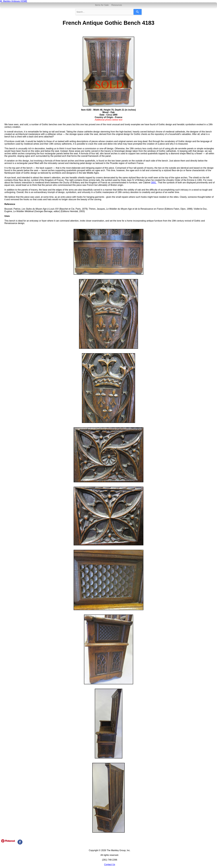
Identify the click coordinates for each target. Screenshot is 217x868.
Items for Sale (102, 5)
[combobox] (104, 12)
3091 (154, 183)
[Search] (138, 12)
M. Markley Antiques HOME (14, 1)
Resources (117, 5)
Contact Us (110, 864)
